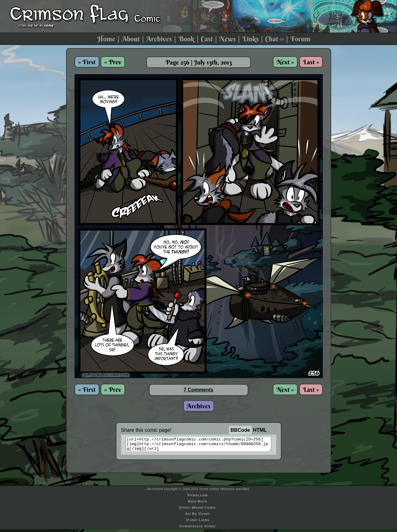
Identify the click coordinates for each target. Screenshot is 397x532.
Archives (159, 39)
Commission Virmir (198, 529)
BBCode (240, 430)
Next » (285, 62)
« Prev (113, 62)
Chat (274, 39)
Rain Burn (198, 504)
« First (87, 62)
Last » (311, 62)
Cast (207, 39)
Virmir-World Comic (198, 510)
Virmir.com (198, 498)
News (227, 39)
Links (250, 39)
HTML (260, 430)
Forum (300, 39)
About (131, 39)
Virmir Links (198, 523)
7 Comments (198, 390)
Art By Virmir (198, 516)
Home (106, 39)
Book (186, 39)
